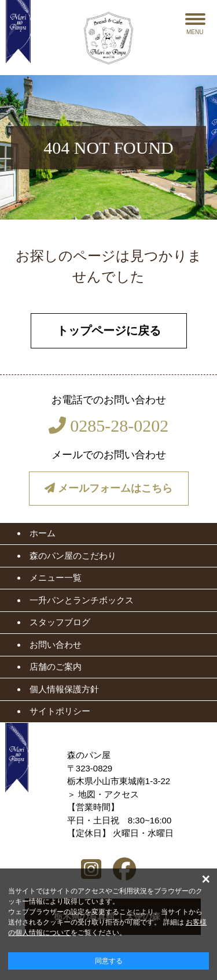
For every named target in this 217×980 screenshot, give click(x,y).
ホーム (43, 533)
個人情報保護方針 (64, 689)
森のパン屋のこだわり (73, 556)
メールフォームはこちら (108, 488)
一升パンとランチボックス (82, 600)
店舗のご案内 (56, 667)
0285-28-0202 (108, 426)
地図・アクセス (108, 794)
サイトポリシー (60, 711)
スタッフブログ (60, 622)
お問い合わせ (56, 645)
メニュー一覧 (56, 578)
